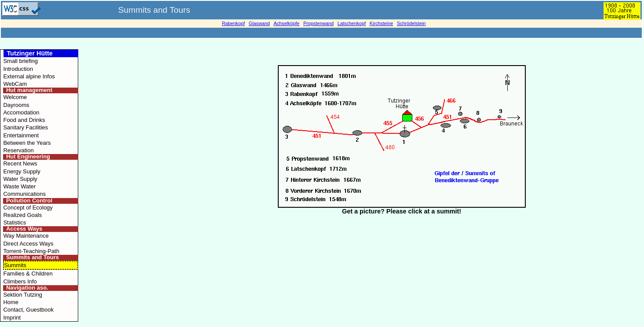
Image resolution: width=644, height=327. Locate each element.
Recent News (20, 163)
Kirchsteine (381, 23)
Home (11, 302)
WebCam (15, 84)
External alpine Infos (29, 76)
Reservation (18, 150)
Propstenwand (318, 23)
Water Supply (20, 179)
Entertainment (21, 135)
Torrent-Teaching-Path (31, 251)
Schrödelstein (411, 23)
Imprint (12, 318)
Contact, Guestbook (28, 310)
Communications (24, 194)
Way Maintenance (26, 236)
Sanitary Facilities (25, 127)
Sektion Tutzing (23, 295)
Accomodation (21, 112)
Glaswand (259, 23)
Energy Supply (22, 171)
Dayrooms (16, 105)
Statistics (15, 222)
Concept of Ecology (28, 208)
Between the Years (27, 143)
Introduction (18, 69)
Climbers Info (20, 281)
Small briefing (20, 61)
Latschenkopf (352, 23)
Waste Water (19, 186)
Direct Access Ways (28, 244)
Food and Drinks (24, 120)
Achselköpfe (286, 23)
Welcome (15, 97)
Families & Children (28, 274)
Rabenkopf (233, 23)
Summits (15, 265)
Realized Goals (22, 215)
